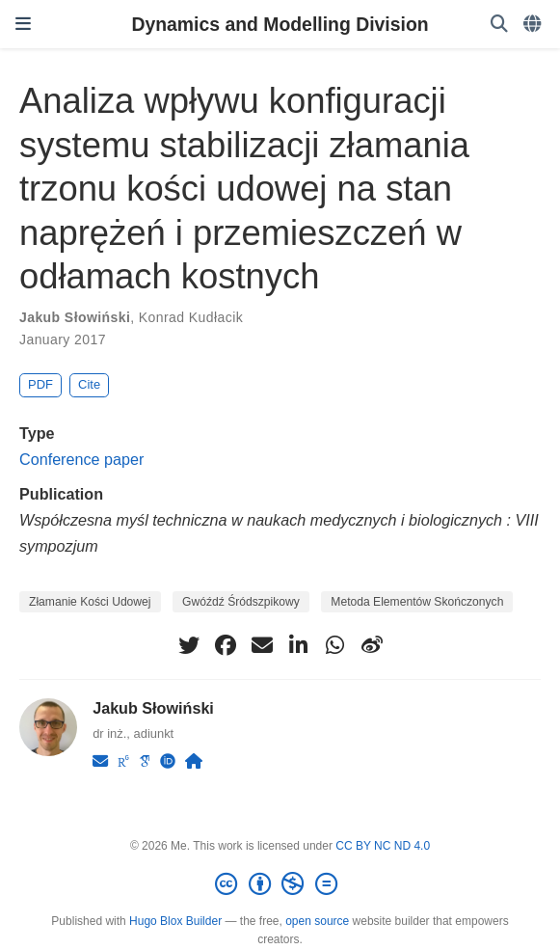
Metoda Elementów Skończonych (417, 602)
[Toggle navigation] (23, 24)
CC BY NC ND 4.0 (383, 846)
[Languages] (534, 25)
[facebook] (226, 645)
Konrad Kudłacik (191, 317)
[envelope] (262, 645)
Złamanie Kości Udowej (90, 602)
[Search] (499, 25)
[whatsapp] (335, 645)
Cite (89, 384)
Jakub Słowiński (75, 317)
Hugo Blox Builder (175, 921)
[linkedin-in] (299, 645)
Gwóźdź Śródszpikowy (241, 602)
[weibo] (372, 645)
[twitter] (189, 645)
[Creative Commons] (280, 884)
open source (317, 921)
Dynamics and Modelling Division (280, 24)
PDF (40, 384)
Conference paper (81, 459)
